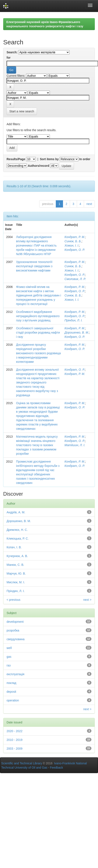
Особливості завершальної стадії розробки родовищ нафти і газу (38, 332)
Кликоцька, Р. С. (18, 539)
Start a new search (22, 111)
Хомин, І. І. (72, 245)
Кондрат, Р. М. (75, 237)
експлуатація (15, 674)
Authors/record (38, 166)
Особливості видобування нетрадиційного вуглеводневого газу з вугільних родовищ (38, 316)
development (15, 622)
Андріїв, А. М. (16, 512)
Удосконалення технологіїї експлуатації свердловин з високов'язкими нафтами (34, 266)
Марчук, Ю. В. (16, 573)
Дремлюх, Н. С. (17, 530)
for (9, 58)
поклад (11, 683)
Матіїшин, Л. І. (75, 445)
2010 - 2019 (15, 740)
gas (9, 657)
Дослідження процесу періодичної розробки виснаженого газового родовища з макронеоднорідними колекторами (38, 353)
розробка (13, 630)
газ (9, 665)
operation (13, 700)
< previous (13, 600)
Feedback (57, 768)
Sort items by (49, 159)
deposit (11, 692)
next (89, 204)
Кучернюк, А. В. (17, 556)
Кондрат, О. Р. (75, 250)
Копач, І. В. (14, 547)
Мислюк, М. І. (16, 582)
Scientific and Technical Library (22, 763)
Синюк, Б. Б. (73, 241)
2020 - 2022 (15, 731)
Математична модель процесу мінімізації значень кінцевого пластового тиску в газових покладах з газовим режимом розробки (37, 445)
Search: (12, 52)
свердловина (16, 639)
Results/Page (16, 159)
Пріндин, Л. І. (73, 320)
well (9, 648)
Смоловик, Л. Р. (75, 279)
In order (85, 159)
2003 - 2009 (15, 749)
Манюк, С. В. (15, 565)
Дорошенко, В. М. (77, 332)
